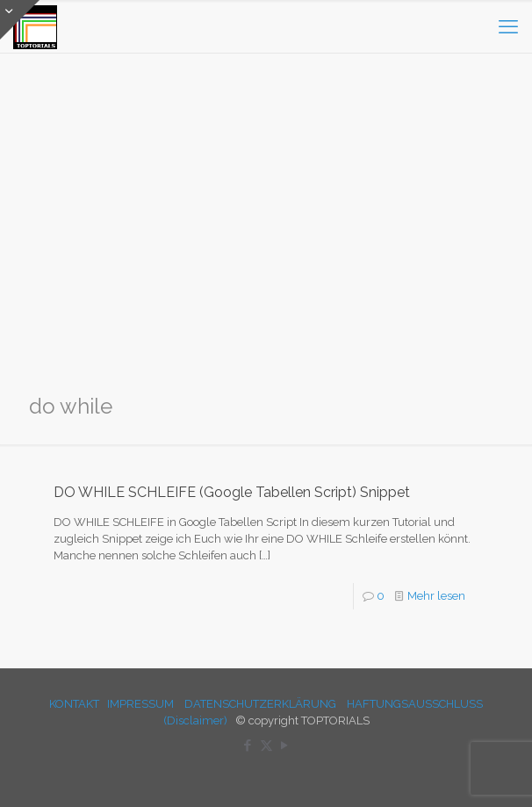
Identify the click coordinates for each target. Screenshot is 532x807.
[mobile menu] (508, 26)
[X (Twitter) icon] (266, 746)
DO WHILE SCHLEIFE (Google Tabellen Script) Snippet (232, 492)
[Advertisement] (266, 237)
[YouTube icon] (285, 746)
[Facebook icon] (248, 746)
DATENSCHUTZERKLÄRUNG (260, 704)
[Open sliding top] (20, 20)
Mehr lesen (436, 596)
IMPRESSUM (140, 704)
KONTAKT (74, 704)
